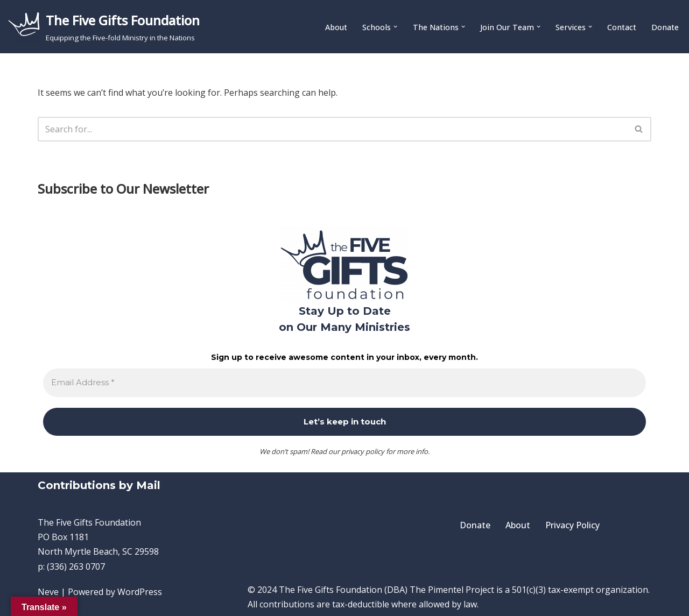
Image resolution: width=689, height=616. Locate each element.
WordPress (140, 592)
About (336, 27)
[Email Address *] (344, 383)
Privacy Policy (572, 525)
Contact (622, 27)
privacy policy (363, 451)
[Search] (332, 129)
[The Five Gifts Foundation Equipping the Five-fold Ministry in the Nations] (104, 27)
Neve (48, 592)
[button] (395, 27)
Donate (665, 27)
